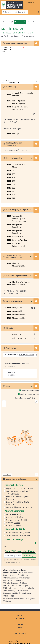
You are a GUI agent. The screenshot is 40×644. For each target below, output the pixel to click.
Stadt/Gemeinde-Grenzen (29, 394)
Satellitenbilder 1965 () (18, 533)
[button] (35, 308)
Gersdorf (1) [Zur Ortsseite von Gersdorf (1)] (10, 580)
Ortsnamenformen (12, 301)
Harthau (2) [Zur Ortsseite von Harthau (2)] (10, 586)
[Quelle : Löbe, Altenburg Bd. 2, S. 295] (35, 308)
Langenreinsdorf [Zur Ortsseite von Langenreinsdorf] (28, 588)
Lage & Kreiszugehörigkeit (15, 43)
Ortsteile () (13, 523)
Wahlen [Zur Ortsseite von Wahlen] (8, 601)
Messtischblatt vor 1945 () (19, 507)
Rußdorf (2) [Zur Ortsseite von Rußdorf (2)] (10, 596)
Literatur (8, 328)
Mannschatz (32, 22)
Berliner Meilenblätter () (17, 498)
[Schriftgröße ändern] (33, 12)
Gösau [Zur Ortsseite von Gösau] (24, 583)
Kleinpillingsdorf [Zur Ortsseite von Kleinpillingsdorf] (12, 588)
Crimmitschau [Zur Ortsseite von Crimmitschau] (11, 575)
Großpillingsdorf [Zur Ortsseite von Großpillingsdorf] (12, 583)
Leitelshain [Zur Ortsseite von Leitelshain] (24, 591)
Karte (7, 386)
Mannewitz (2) (8, 22)
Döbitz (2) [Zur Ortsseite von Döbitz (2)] (24, 575)
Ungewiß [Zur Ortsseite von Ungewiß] (31, 598)
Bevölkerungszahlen (13, 158)
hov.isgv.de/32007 (27, 355)
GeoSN (29, 507)
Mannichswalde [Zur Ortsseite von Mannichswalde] (11, 593)
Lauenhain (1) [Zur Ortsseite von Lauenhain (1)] (11, 591)
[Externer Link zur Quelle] (32, 308)
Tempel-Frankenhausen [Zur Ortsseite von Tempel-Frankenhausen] (15, 598)
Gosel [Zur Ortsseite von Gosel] (21, 580)
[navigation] (20, 22)
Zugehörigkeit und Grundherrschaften (13, 256)
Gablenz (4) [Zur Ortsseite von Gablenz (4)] (26, 578)
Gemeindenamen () (17, 520)
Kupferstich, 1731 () (20, 488)
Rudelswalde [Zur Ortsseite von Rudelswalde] (26, 593)
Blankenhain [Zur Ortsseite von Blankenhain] (29, 573)
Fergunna (15, 494)
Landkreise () (14, 514)
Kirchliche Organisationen (15, 276)
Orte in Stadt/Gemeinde (30, 390)
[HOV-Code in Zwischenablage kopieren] (22, 36)
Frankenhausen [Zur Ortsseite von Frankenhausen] (11, 578)
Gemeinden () (14, 517)
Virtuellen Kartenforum (14, 562)
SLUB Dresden (27, 488)
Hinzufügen (29, 556)
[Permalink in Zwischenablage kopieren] (36, 355)
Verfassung (9, 87)
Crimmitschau (18, 109)
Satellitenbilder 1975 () (18, 535)
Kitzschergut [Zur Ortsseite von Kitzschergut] (23, 586)
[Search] (15, 12)
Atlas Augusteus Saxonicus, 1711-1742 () (20, 492)
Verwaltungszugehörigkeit (15, 210)
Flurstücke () (14, 525)
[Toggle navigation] (33, 3)
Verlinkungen (10, 348)
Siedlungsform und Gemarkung (12, 144)
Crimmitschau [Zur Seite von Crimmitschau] (25, 33)
